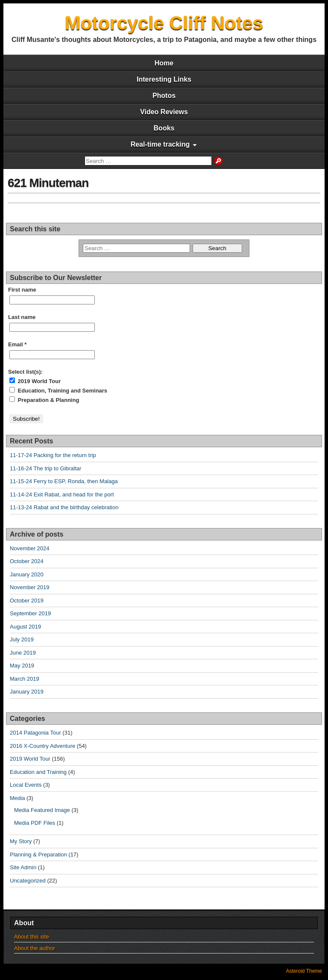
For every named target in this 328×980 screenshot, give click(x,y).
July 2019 (22, 639)
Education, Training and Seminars (58, 390)
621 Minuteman (48, 183)
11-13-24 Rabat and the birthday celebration (64, 507)
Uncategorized (28, 881)
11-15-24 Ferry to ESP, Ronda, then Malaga (64, 481)
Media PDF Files (35, 823)
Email (17, 344)
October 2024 (27, 561)
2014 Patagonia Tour (35, 733)
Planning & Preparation (38, 855)
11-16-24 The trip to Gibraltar (45, 468)
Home (164, 63)
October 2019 (27, 601)
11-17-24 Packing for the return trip (53, 455)
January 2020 (27, 574)
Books (164, 128)
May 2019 (22, 666)
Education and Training (38, 772)
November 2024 (30, 548)
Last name (22, 317)
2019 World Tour (35, 381)
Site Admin (23, 867)
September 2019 (30, 613)
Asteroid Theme (304, 971)
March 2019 (25, 679)
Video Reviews (164, 112)
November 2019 (30, 587)
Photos (164, 96)
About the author (35, 948)
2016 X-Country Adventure (42, 746)
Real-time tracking (160, 144)
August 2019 (25, 627)
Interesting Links (164, 79)
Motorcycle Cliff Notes (164, 23)
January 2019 (27, 692)
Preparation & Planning (44, 400)
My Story (21, 841)
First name (22, 290)
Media (17, 798)
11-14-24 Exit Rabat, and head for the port (62, 494)
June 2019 (23, 653)
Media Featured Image (42, 810)
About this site (32, 937)
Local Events (26, 785)
